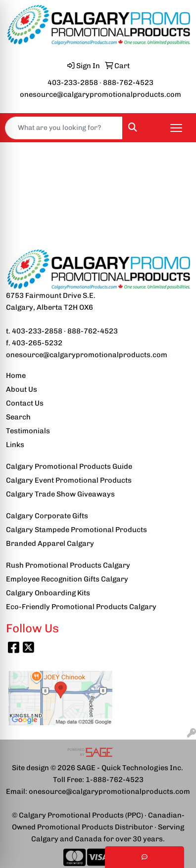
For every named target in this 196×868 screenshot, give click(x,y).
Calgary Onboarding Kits (48, 593)
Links (15, 445)
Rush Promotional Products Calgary (68, 565)
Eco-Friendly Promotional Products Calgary (81, 607)
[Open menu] (176, 128)
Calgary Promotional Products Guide (69, 466)
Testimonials (28, 431)
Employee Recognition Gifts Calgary (67, 579)
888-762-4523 (128, 83)
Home (16, 375)
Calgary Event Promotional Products (69, 480)
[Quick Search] (64, 128)
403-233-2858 (73, 83)
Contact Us (25, 403)
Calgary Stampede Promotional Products (76, 530)
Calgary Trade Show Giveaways (60, 494)
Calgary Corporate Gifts (47, 516)
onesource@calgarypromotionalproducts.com (100, 94)
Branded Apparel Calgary (50, 543)
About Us (22, 389)
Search (18, 417)
